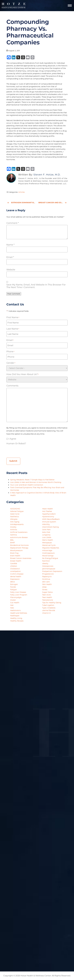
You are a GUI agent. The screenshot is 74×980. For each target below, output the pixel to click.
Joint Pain (46, 530)
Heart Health (47, 509)
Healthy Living (16, 618)
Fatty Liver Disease (18, 592)
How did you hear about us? (23, 374)
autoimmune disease (19, 537)
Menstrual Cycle (49, 545)
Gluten (13, 600)
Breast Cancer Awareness (21, 558)
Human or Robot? (16, 444)
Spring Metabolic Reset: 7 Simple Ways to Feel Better (33, 480)
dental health (16, 577)
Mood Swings (48, 556)
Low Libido (47, 537)
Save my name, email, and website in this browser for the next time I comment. (36, 286)
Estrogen (14, 584)
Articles (22, 192)
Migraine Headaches (51, 548)
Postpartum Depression (52, 571)
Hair (12, 605)
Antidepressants (17, 524)
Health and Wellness (19, 613)
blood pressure (16, 550)
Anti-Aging (15, 522)
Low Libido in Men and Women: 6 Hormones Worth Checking (36, 482)
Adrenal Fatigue (17, 511)
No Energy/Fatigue (50, 558)
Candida (14, 563)
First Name (13, 317)
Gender (11, 363)
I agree (12, 439)
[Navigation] (70, 6)
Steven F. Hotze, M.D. (47, 175)
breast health (16, 561)
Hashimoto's (15, 610)
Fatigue (13, 590)
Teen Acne (46, 595)
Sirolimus (46, 579)
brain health (15, 556)
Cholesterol (15, 569)
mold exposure (48, 553)
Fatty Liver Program (19, 595)
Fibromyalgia (16, 597)
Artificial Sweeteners (19, 532)
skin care (46, 582)
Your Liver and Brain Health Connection (27, 485)
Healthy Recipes (17, 621)
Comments (12, 386)
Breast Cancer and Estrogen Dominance (53, 203)
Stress (45, 590)
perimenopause (49, 569)
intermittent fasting (51, 527)
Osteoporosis (48, 566)
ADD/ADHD (15, 509)
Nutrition (46, 561)
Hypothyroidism (49, 514)
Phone (10, 352)
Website (11, 270)
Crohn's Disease (17, 574)
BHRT (13, 543)
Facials (13, 587)
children (14, 566)
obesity (45, 563)
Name (10, 245)
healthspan (15, 616)
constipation (15, 571)
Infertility (46, 524)
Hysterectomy (48, 517)
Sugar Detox (47, 592)
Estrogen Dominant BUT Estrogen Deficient (22, 203)
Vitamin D (46, 613)
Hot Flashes (47, 511)
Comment (13, 223)
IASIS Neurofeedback (51, 519)
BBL (12, 540)
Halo (12, 608)
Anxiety (13, 527)
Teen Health (47, 597)
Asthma (13, 535)
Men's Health (48, 540)
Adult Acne (15, 514)
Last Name (13, 329)
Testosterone (48, 600)
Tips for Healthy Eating (52, 603)
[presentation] (24, 450)
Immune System (49, 522)
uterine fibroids (49, 610)
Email (10, 257)
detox (13, 582)
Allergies (14, 519)
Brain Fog (14, 553)
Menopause (47, 543)
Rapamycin (47, 577)
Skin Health (47, 584)
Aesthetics (15, 517)
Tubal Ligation (48, 605)
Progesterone (48, 574)
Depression (15, 579)
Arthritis (14, 530)
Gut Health (15, 603)
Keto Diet (46, 532)
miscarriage (47, 550)
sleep (44, 587)
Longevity (46, 535)
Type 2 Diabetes (49, 608)
